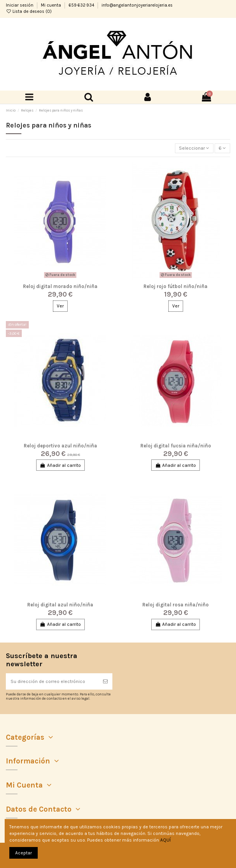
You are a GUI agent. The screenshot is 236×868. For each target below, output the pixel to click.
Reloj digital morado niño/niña (60, 286)
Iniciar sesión (20, 5)
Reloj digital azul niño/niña (60, 605)
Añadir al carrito (60, 465)
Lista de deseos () (29, 11)
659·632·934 (82, 5)
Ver (60, 306)
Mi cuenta (52, 5)
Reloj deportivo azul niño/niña (60, 446)
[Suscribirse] (105, 681)
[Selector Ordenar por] (194, 148)
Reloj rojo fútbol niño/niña (176, 286)
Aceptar (24, 853)
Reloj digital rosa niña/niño (176, 605)
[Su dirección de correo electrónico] (52, 681)
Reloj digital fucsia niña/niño (176, 446)
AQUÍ (165, 840)
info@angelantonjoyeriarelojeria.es (137, 5)
